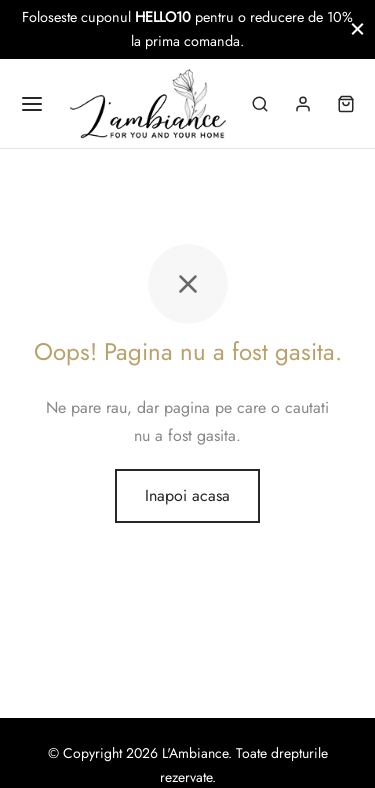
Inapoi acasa (187, 495)
